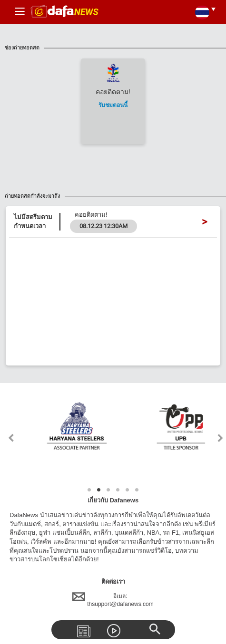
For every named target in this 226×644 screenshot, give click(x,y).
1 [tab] (89, 490)
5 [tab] (128, 490)
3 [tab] (108, 490)
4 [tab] (118, 490)
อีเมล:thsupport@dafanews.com (113, 600)
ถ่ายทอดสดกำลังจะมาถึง (115, 196)
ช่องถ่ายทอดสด (115, 48)
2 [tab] (99, 490)
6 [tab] (137, 490)
